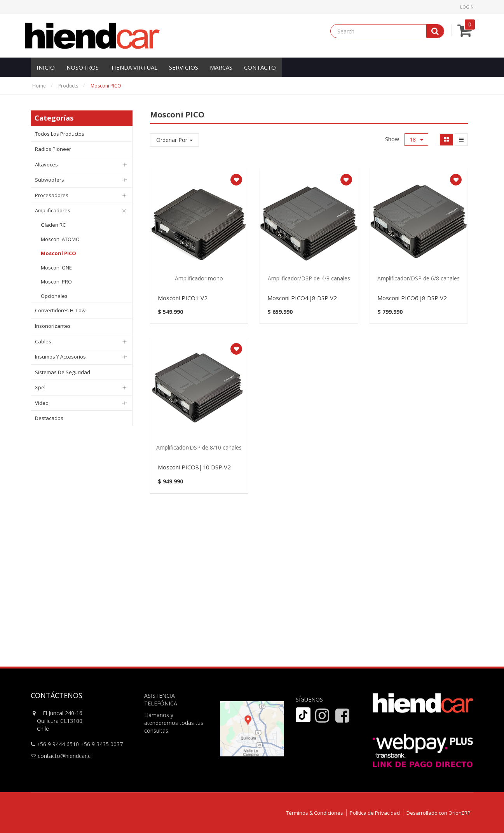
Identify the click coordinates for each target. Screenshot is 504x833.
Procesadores (52, 195)
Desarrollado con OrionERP (439, 813)
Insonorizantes (53, 326)
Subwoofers (50, 180)
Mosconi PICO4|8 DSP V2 (302, 298)
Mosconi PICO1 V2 (183, 298)
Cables (43, 341)
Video (42, 403)
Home (39, 86)
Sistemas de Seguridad (63, 372)
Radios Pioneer (53, 149)
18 (416, 139)
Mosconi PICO (106, 86)
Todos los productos (60, 134)
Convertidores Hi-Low (60, 310)
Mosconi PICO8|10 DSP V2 (194, 467)
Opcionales (54, 296)
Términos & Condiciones (315, 813)
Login (467, 7)
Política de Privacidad (375, 813)
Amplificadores (53, 210)
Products (68, 86)
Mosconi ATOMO (60, 239)
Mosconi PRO (56, 282)
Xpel (40, 387)
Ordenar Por (174, 140)
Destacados (49, 418)
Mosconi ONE (56, 268)
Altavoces (46, 164)
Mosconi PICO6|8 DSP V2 (412, 298)
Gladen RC (53, 225)
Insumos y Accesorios (60, 357)
